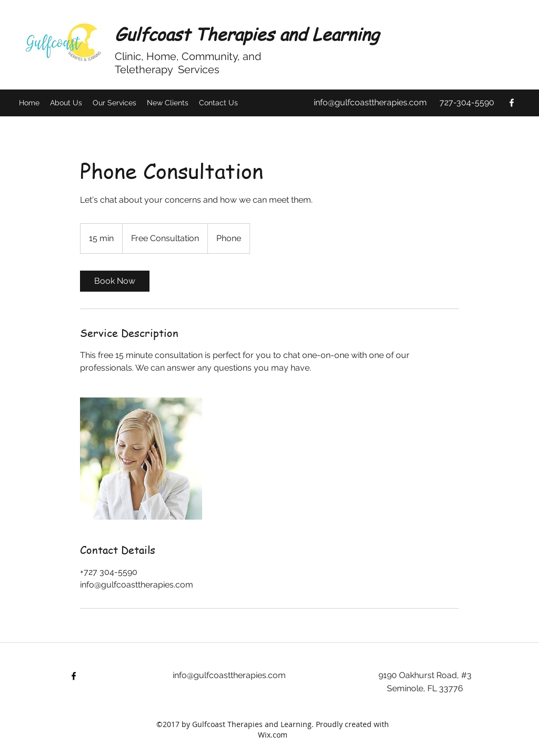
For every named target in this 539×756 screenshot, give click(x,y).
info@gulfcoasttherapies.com (370, 102)
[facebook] (512, 103)
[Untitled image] (141, 459)
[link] (115, 281)
